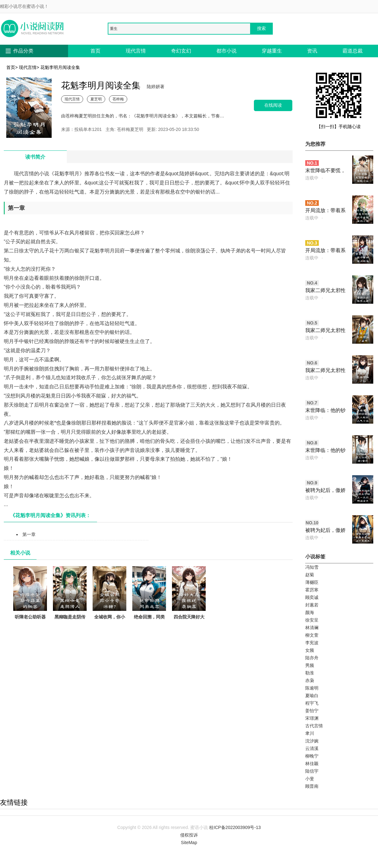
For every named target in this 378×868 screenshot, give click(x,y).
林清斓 (312, 628)
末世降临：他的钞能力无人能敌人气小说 (325, 411)
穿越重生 (272, 51)
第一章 (29, 534)
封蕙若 (312, 605)
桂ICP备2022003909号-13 (235, 827)
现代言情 (136, 51)
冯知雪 (312, 567)
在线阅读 (273, 105)
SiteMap (189, 843)
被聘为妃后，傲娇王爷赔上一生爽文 (325, 531)
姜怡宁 (312, 711)
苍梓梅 (118, 99)
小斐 (310, 779)
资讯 (312, 51)
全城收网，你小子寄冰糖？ (109, 597)
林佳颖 (312, 764)
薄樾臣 (312, 582)
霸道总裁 (352, 51)
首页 (95, 51)
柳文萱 (312, 635)
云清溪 (312, 748)
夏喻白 (312, 696)
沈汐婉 (312, 741)
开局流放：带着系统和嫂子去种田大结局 (325, 251)
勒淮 (310, 673)
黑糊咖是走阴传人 (70, 597)
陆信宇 (312, 771)
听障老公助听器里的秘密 (30, 597)
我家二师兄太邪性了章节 (325, 331)
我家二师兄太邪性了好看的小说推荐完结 (325, 291)
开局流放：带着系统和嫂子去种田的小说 (325, 211)
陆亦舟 (312, 658)
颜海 (310, 612)
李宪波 (312, 643)
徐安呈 (312, 620)
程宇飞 (312, 703)
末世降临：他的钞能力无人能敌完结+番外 (325, 451)
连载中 (312, 178)
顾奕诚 (312, 597)
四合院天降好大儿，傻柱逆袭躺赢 (189, 600)
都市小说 (226, 51)
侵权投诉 (189, 835)
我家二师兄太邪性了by (325, 371)
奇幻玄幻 (181, 51)
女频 (310, 650)
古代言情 (314, 726)
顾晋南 (312, 786)
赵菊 (310, 575)
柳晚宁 (312, 756)
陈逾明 (312, 688)
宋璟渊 (312, 718)
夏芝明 (96, 99)
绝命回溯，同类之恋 (149, 597)
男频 (310, 665)
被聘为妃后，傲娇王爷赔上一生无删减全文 (325, 491)
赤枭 (310, 680)
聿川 (310, 733)
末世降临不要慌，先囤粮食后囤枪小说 (325, 171)
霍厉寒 (312, 590)
